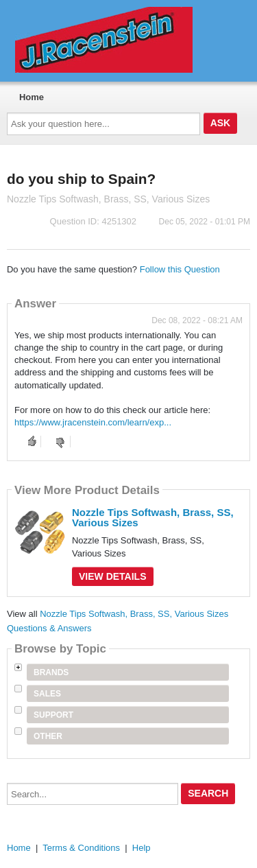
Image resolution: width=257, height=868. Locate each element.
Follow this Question (180, 269)
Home (32, 97)
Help (142, 848)
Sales (47, 694)
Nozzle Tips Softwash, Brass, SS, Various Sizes (153, 517)
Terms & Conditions (81, 848)
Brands (51, 672)
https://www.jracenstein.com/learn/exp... (93, 422)
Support (53, 715)
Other (48, 736)
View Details (113, 576)
